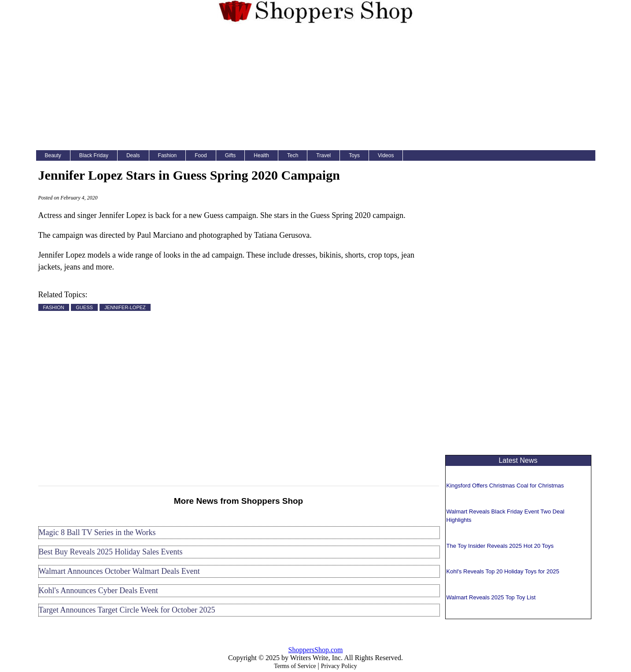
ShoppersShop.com (316, 650)
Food (201, 155)
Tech (293, 155)
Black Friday (94, 155)
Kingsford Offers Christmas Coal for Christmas (505, 486)
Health (261, 155)
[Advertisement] (316, 89)
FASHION (54, 307)
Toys (354, 155)
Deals (133, 155)
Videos (386, 155)
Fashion (168, 155)
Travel (323, 155)
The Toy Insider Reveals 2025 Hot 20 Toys (500, 546)
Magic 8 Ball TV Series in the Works (97, 532)
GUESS (84, 307)
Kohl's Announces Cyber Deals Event (98, 591)
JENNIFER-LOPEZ (125, 307)
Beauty (53, 155)
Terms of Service (295, 666)
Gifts (231, 155)
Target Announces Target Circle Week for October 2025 (127, 610)
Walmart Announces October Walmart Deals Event (119, 571)
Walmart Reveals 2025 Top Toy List (491, 597)
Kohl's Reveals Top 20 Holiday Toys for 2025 (503, 571)
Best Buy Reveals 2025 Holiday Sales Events (111, 552)
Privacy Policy (339, 666)
